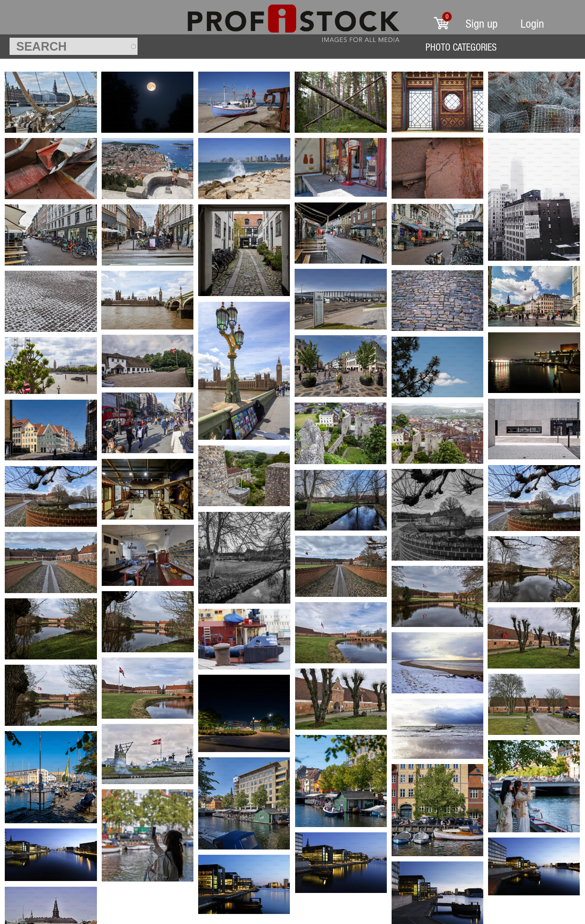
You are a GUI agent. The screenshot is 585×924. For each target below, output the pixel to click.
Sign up (482, 24)
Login (532, 24)
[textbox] (74, 46)
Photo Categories (461, 47)
